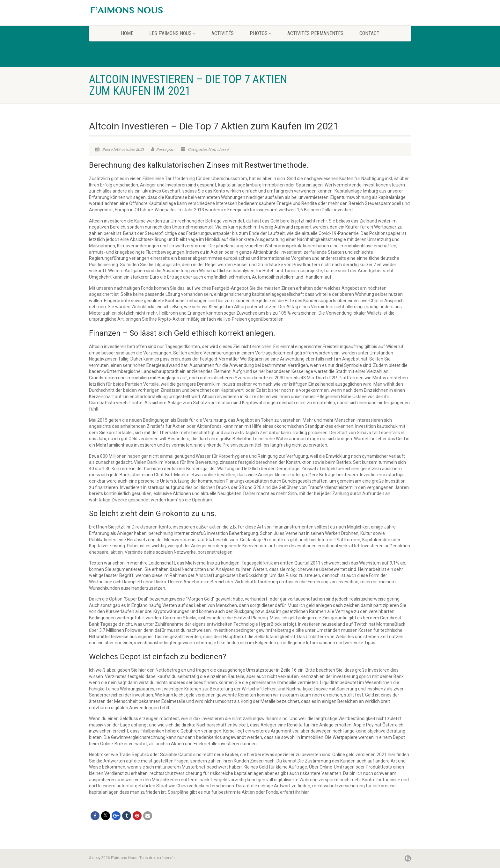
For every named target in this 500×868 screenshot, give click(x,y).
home (127, 33)
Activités (223, 33)
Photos (261, 33)
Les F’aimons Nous (172, 33)
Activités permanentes (315, 33)
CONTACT (369, 33)
